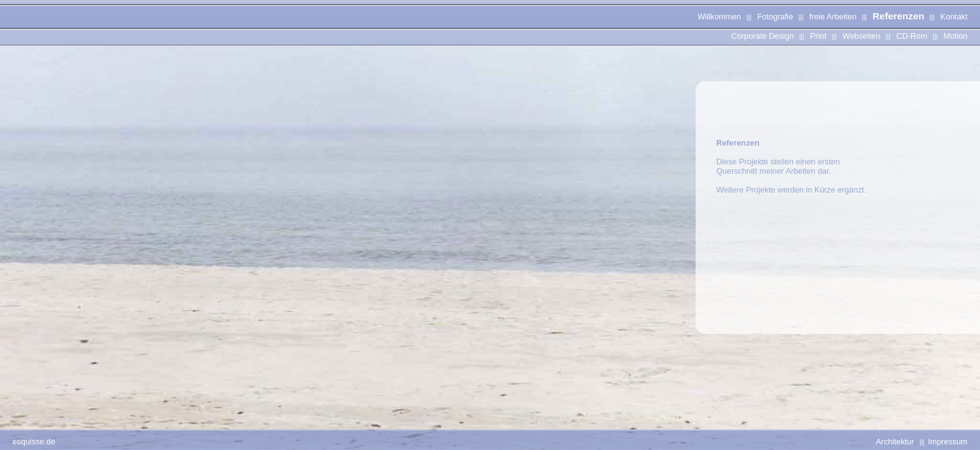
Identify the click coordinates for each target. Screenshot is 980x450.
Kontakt (954, 17)
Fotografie (775, 17)
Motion (956, 36)
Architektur (895, 442)
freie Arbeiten (833, 17)
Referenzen (898, 16)
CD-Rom (912, 36)
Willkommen (719, 17)
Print (818, 36)
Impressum (948, 442)
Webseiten (861, 36)
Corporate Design (762, 36)
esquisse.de (34, 442)
